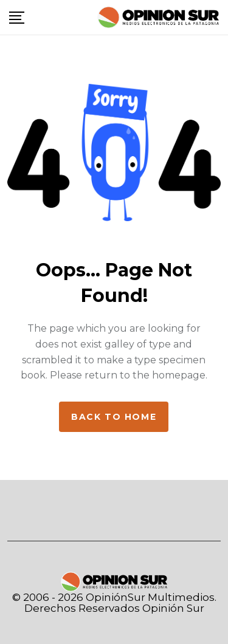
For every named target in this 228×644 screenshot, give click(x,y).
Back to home (114, 417)
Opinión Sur (173, 608)
